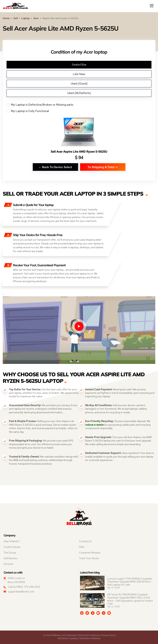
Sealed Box (79, 65)
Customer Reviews (90, 553)
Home (6, 18)
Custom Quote (12, 547)
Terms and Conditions (88, 635)
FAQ (82, 547)
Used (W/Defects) (79, 93)
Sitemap (72, 635)
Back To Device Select (55, 167)
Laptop (26, 18)
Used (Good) (79, 84)
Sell (16, 18)
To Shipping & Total (103, 167)
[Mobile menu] (152, 6)
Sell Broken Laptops (68, 638)
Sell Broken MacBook (90, 638)
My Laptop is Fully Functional (79, 111)
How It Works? (12, 541)
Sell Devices (10, 558)
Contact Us (85, 541)
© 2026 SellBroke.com (54, 635)
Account (8, 564)
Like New (79, 74)
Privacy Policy (108, 635)
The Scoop (10, 553)
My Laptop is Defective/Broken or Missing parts (79, 105)
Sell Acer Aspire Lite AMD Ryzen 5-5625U (79, 152)
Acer (36, 18)
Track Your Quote (89, 558)
